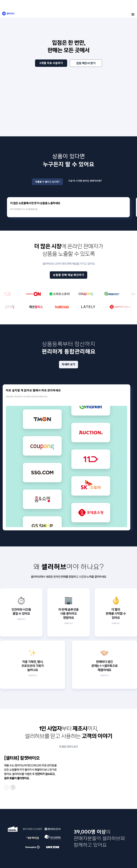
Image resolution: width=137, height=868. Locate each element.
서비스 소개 (8, 797)
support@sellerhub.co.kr (87, 836)
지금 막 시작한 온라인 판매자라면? (85, 180)
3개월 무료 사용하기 (51, 63)
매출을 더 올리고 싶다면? (47, 180)
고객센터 (29, 801)
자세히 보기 (68, 369)
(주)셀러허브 (8, 14)
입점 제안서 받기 (86, 63)
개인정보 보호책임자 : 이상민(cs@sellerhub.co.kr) (74, 839)
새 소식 (28, 797)
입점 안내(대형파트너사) (35, 809)
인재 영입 (55, 797)
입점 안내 (29, 805)
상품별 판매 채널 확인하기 (69, 280)
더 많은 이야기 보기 (68, 666)
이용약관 (6, 856)
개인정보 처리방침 (17, 856)
